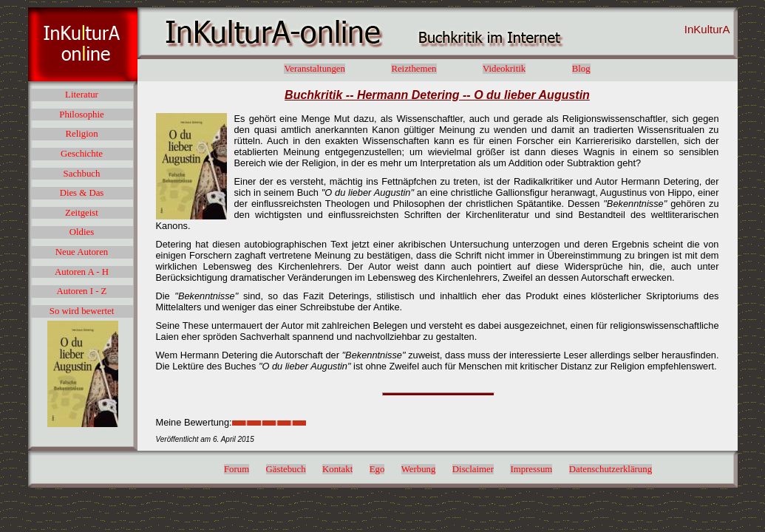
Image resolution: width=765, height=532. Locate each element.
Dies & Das (82, 193)
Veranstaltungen (314, 69)
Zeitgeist (82, 213)
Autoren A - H (82, 272)
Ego (377, 469)
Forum (237, 469)
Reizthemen (414, 69)
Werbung (419, 469)
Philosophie (81, 115)
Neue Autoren (82, 252)
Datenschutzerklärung (611, 469)
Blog (581, 69)
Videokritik (504, 69)
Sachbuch (82, 174)
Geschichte (82, 154)
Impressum (531, 469)
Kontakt (337, 469)
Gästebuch (286, 469)
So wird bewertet (82, 311)
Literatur (82, 95)
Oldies (82, 232)
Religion (81, 134)
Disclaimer (473, 469)
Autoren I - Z (82, 291)
